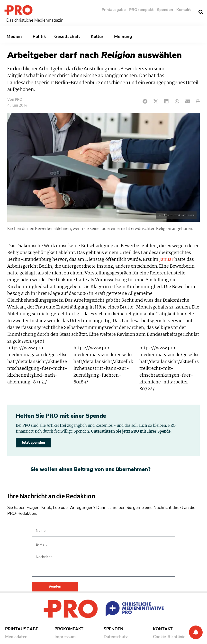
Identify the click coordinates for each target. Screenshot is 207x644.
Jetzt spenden (33, 443)
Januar (166, 259)
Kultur (98, 36)
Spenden (165, 10)
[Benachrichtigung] (196, 632)
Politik (39, 36)
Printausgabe (114, 10)
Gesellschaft (68, 36)
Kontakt (184, 10)
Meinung (124, 36)
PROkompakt (141, 10)
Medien (15, 36)
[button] (201, 12)
